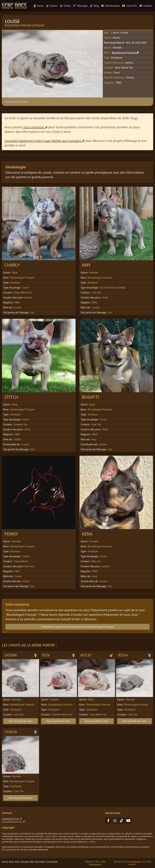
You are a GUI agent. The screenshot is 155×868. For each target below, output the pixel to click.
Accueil (5, 862)
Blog (94, 6)
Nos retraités (52, 862)
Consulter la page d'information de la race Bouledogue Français (78, 627)
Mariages (80, 6)
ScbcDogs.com (95, 864)
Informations (110, 6)
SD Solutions (136, 862)
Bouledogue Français (125, 53)
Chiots (65, 6)
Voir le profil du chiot (21, 721)
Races (39, 6)
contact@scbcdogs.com (12, 822)
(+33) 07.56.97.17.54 (10, 819)
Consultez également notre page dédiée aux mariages (44, 141)
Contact (146, 6)
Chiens (52, 6)
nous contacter (35, 127)
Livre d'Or (130, 6)
